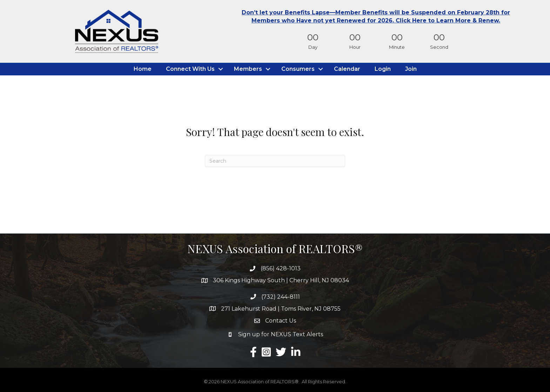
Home (143, 69)
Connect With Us (190, 69)
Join (411, 69)
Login (383, 69)
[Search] (275, 161)
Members (248, 69)
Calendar (347, 69)
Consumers (298, 69)
